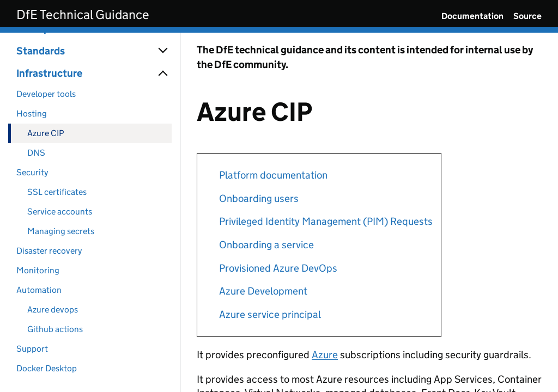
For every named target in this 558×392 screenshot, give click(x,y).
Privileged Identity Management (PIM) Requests (326, 221)
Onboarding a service (266, 245)
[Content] (369, 212)
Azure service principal (270, 314)
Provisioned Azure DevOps (278, 268)
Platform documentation (273, 175)
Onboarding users (259, 198)
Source (527, 16)
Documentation (472, 16)
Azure (325, 355)
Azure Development (263, 291)
